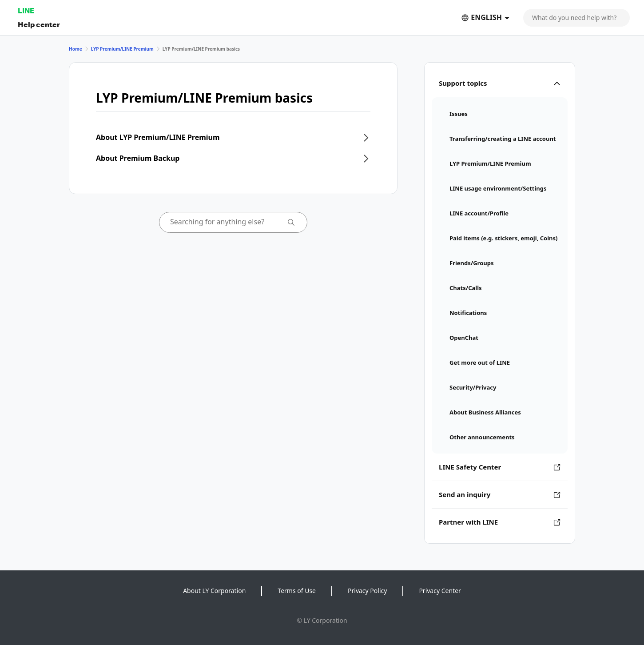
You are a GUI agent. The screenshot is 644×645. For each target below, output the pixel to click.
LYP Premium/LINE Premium (122, 49)
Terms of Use (297, 591)
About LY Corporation (214, 591)
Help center (39, 24)
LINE (26, 10)
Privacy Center (440, 591)
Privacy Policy (367, 591)
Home (76, 49)
